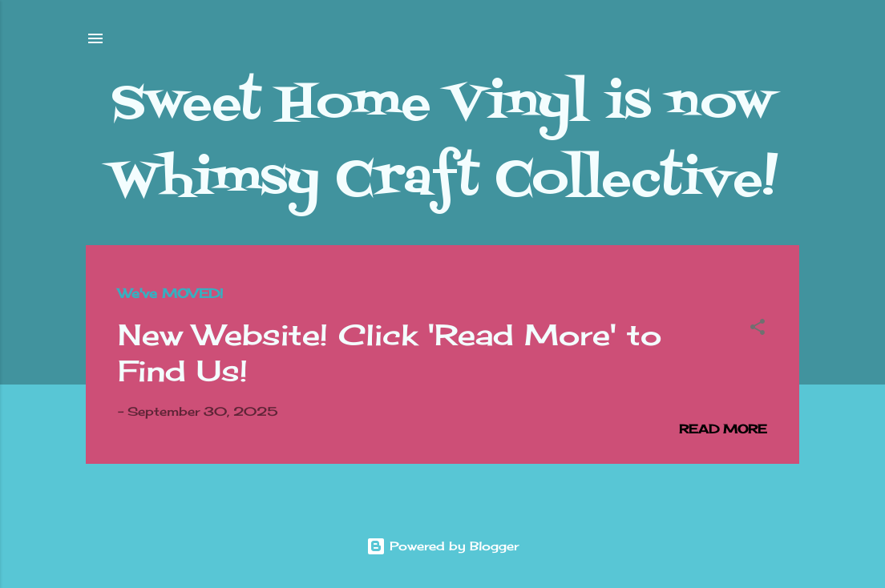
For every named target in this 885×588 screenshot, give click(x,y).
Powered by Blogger (442, 546)
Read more (723, 429)
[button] (758, 330)
